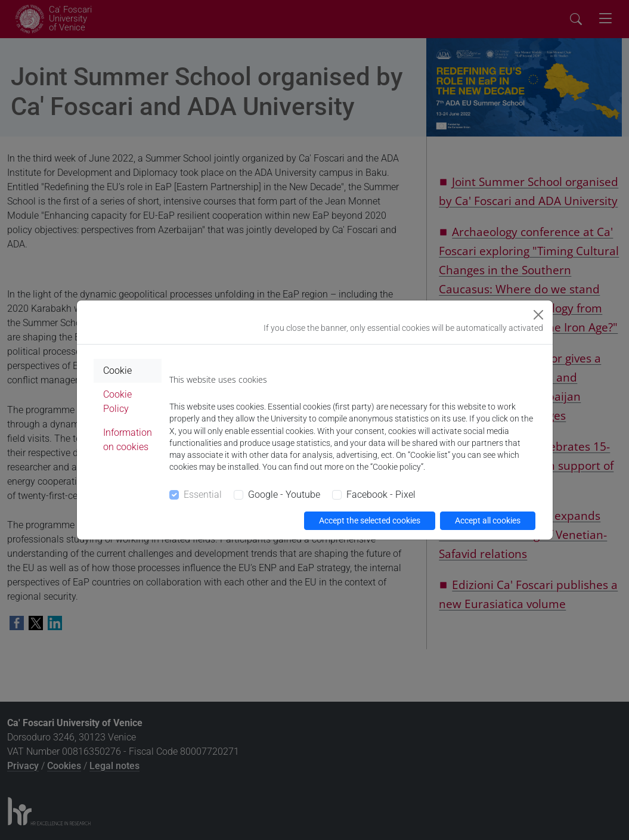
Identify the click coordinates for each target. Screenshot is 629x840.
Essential (203, 495)
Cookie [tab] (117, 371)
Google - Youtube (284, 495)
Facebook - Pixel (381, 495)
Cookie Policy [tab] (117, 402)
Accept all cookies (488, 520)
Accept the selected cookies (370, 520)
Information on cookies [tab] (128, 440)
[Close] (538, 315)
